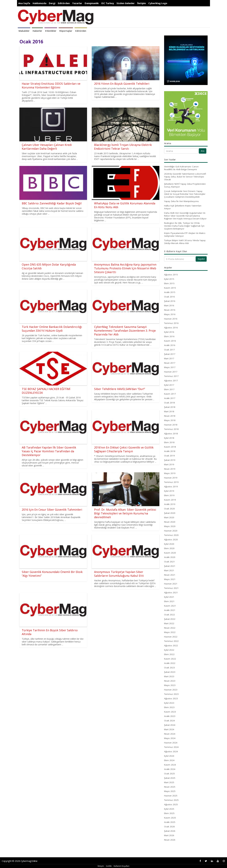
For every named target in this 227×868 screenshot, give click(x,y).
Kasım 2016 (170, 341)
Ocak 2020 (169, 509)
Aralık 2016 (170, 345)
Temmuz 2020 (171, 535)
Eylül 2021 (169, 597)
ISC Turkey (108, 3)
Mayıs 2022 (170, 632)
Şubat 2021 (170, 566)
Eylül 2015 (169, 279)
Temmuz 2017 (171, 376)
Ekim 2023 (169, 707)
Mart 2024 (169, 729)
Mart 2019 (169, 464)
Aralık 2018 (170, 451)
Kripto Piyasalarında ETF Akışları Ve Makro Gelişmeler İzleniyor (185, 235)
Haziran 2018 (171, 425)
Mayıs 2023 (170, 685)
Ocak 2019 (169, 456)
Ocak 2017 (169, 350)
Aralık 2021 (170, 610)
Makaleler (24, 31)
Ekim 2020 (169, 548)
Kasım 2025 (170, 818)
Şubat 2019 (170, 460)
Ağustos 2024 (171, 751)
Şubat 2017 (170, 354)
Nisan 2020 (170, 522)
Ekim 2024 (169, 760)
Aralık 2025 (170, 822)
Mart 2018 (169, 411)
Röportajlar (66, 31)
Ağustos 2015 (171, 275)
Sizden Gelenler (126, 3)
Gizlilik (109, 866)
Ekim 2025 (169, 813)
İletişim (141, 3)
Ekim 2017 (169, 389)
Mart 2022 (169, 623)
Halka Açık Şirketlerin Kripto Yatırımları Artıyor (183, 207)
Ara (203, 151)
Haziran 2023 (171, 690)
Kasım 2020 (170, 553)
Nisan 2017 (170, 363)
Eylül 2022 (169, 650)
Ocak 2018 (169, 403)
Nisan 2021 (170, 575)
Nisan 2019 (170, 469)
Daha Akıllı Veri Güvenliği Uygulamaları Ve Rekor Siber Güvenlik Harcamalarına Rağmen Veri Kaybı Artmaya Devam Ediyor (185, 216)
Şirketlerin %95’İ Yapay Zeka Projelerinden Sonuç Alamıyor (185, 185)
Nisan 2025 (170, 787)
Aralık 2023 (170, 716)
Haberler (37, 31)
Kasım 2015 (170, 288)
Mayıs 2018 (170, 420)
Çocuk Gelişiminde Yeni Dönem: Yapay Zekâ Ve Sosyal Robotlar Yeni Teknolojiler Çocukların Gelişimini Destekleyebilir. (185, 194)
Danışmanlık (92, 3)
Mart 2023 (169, 676)
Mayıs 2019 (170, 473)
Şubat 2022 (170, 619)
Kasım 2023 (170, 712)
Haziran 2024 (171, 743)
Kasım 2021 (170, 606)
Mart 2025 (169, 782)
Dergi (52, 3)
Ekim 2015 (169, 283)
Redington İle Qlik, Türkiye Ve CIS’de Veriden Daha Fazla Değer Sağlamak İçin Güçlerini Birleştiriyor (184, 226)
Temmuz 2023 (171, 694)
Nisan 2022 (170, 628)
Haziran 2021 (171, 584)
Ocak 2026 (169, 827)
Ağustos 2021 (171, 592)
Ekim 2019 (169, 495)
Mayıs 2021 (170, 579)
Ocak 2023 (169, 668)
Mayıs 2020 (170, 526)
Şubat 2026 (170, 831)
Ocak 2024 (169, 721)
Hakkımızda (39, 3)
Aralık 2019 (170, 504)
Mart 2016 (169, 305)
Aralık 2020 (170, 557)
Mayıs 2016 (170, 314)
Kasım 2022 (170, 659)
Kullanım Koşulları (122, 866)
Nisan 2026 (170, 840)
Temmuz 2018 (171, 429)
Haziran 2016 (171, 319)
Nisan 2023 (170, 681)
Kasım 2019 (170, 500)
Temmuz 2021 (171, 588)
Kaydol (201, 259)
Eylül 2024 (169, 756)
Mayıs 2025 (170, 791)
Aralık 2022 (170, 663)
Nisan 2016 (170, 310)
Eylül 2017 (169, 385)
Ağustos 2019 (171, 487)
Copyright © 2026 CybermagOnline (20, 861)
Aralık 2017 (170, 398)
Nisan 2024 (170, 734)
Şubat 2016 (170, 301)
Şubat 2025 (170, 778)
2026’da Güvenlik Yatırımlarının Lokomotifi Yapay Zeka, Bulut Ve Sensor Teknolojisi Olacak (185, 177)
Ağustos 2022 (171, 645)
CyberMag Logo (158, 3)
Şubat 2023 (170, 672)
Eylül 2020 (169, 544)
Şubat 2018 (170, 407)
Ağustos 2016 (171, 328)
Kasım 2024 (170, 765)
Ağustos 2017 (171, 381)
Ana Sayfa (24, 3)
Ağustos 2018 (171, 434)
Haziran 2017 (171, 372)
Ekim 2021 (169, 601)
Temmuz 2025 (171, 800)
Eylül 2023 (169, 703)
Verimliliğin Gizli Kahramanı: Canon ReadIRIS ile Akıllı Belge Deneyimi (181, 168)
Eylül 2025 (169, 809)
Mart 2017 (169, 358)
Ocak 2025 (169, 774)
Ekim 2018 (169, 442)
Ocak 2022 (169, 615)
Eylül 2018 (169, 438)
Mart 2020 (169, 517)
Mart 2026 (169, 835)
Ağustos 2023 (171, 698)
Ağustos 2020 (171, 540)
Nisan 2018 (170, 416)
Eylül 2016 (169, 332)
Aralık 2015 (170, 292)
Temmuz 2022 (171, 641)
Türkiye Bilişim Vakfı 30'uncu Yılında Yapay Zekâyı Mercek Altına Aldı (185, 242)
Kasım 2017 (170, 394)
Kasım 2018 (170, 447)
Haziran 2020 (171, 531)
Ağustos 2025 (171, 804)
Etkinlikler (51, 31)
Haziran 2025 (171, 796)
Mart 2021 (169, 570)
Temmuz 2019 (171, 482)
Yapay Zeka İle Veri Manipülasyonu (181, 201)
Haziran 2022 (171, 637)
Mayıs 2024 (170, 738)
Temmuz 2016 (171, 323)
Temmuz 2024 (171, 747)
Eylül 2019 (169, 491)
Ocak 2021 (169, 562)
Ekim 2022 (169, 654)
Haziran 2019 (171, 478)
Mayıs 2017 (170, 367)
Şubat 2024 (170, 725)
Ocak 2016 (169, 297)
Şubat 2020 (170, 513)
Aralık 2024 (170, 769)
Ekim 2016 (169, 336)
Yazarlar (77, 3)
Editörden (64, 3)
